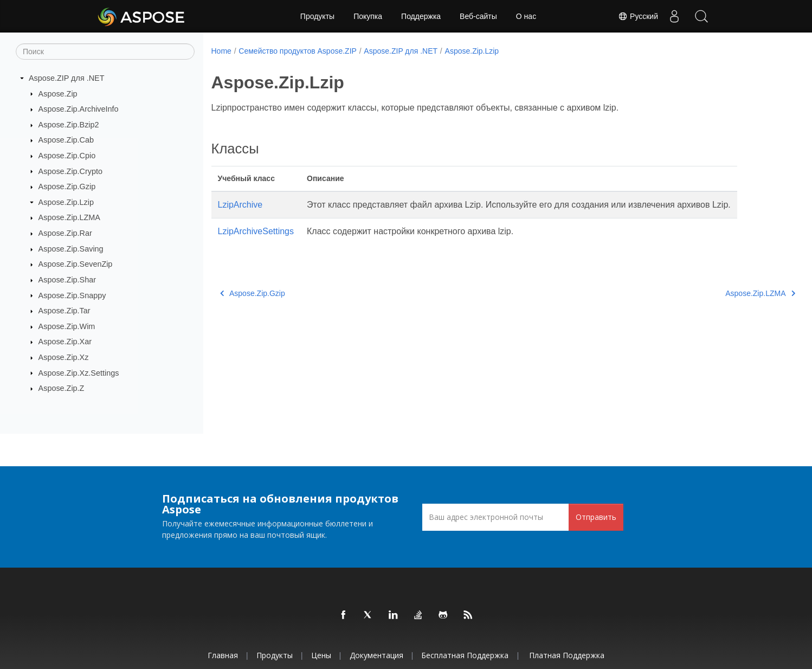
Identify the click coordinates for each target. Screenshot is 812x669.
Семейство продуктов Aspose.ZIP (298, 51)
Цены (321, 655)
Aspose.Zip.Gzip (67, 186)
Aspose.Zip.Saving (71, 249)
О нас (526, 16)
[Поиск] (105, 52)
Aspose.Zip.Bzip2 (69, 125)
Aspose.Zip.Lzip (66, 202)
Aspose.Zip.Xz (64, 357)
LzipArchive (240, 205)
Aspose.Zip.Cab (66, 140)
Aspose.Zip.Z (62, 388)
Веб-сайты (478, 16)
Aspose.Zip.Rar (65, 233)
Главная (223, 655)
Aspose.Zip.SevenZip (76, 264)
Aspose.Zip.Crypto (70, 171)
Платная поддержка (567, 655)
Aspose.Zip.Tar (65, 311)
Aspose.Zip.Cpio (67, 156)
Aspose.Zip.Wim (67, 326)
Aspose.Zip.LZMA (69, 217)
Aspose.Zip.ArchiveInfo (79, 109)
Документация (376, 655)
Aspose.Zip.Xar (65, 342)
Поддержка (421, 16)
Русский (638, 16)
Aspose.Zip (58, 93)
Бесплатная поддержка (465, 655)
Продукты (317, 16)
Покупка (368, 16)
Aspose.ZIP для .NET (67, 78)
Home (221, 51)
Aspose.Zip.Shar (67, 280)
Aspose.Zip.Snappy (72, 295)
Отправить (596, 517)
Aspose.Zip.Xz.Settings (79, 372)
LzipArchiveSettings (256, 231)
